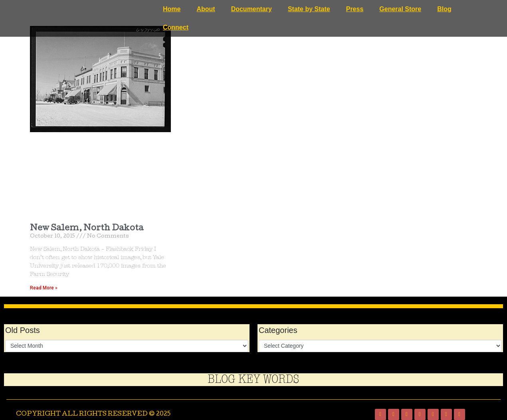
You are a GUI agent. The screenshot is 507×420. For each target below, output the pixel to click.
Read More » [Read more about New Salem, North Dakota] (44, 288)
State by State (309, 9)
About (206, 9)
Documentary (252, 9)
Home (172, 9)
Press (355, 9)
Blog (444, 9)
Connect (176, 27)
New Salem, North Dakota (87, 229)
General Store (400, 9)
